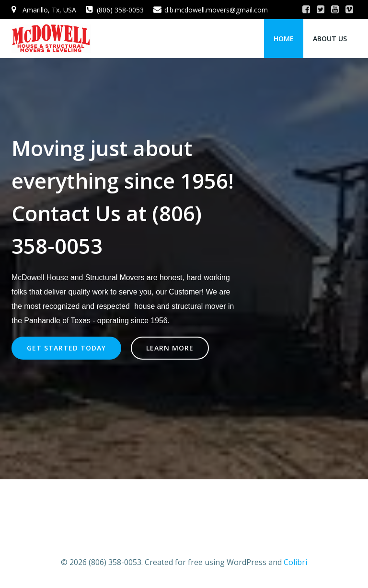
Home (284, 39)
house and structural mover (180, 306)
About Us (330, 39)
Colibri (295, 562)
